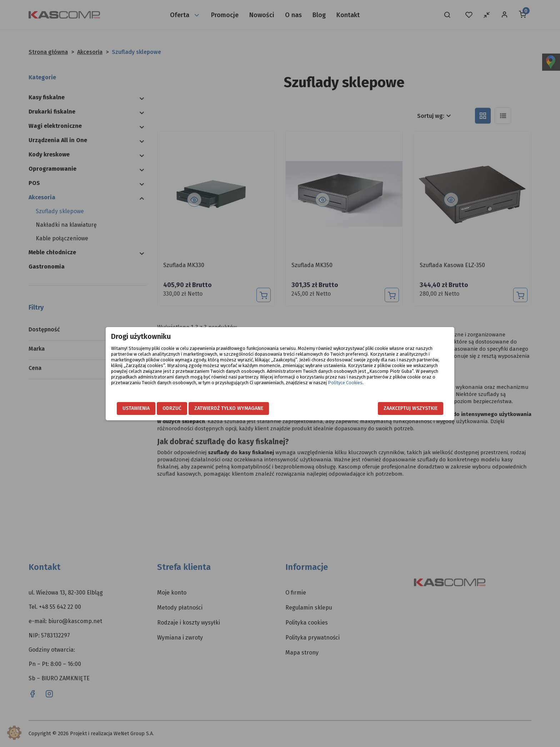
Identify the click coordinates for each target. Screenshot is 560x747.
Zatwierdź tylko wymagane (229, 408)
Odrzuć (172, 408)
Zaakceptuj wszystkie (411, 408)
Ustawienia (136, 408)
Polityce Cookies (345, 383)
